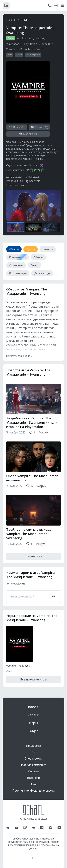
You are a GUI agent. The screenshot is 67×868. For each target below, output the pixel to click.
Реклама (33, 771)
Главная (11, 20)
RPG (10, 55)
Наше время (33, 55)
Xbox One (47, 44)
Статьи (34, 715)
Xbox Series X (14, 49)
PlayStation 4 (14, 44)
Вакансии (33, 778)
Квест (19, 55)
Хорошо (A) (36, 165)
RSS (33, 752)
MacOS (40, 38)
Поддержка (33, 746)
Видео (34, 731)
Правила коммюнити (34, 765)
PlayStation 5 (32, 44)
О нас (33, 784)
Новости (33, 707)
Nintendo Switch (34, 49)
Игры (24, 20)
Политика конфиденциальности (33, 791)
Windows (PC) (25, 38)
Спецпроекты (34, 759)
